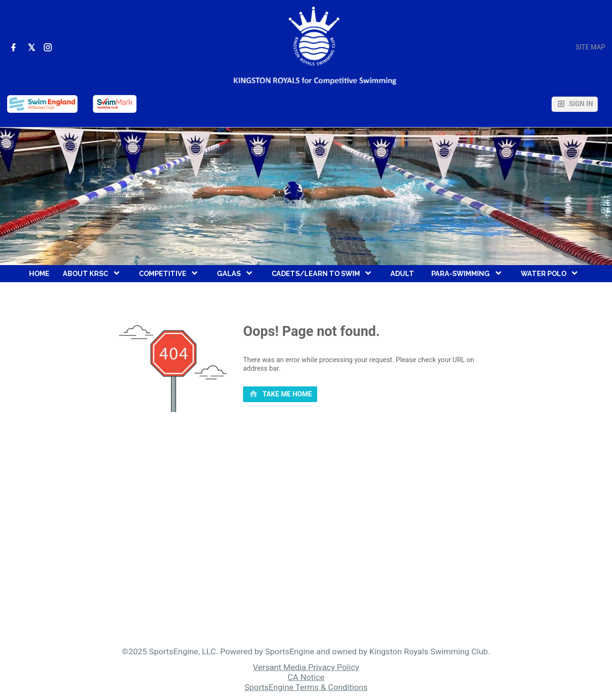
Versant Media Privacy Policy (306, 667)
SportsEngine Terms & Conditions (306, 687)
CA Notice (306, 677)
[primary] (280, 394)
